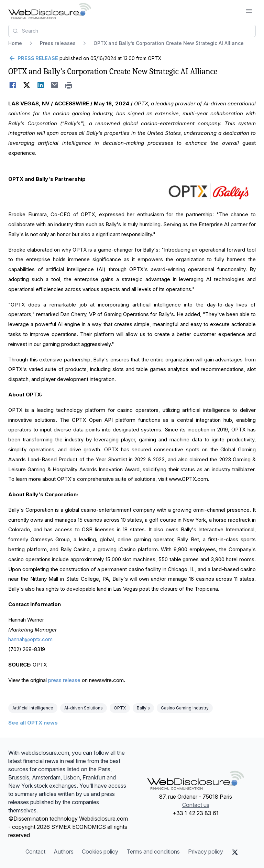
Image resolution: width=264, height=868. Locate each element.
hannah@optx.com (30, 639)
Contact (35, 852)
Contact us (196, 805)
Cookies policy (100, 852)
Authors (64, 852)
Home (15, 43)
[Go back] (33, 58)
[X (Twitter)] (235, 852)
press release (64, 680)
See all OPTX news (33, 723)
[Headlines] (50, 11)
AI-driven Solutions (84, 708)
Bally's (143, 708)
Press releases (58, 43)
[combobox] (132, 31)
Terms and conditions (153, 852)
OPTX (120, 708)
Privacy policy (206, 852)
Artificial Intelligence (33, 708)
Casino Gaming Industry (185, 708)
